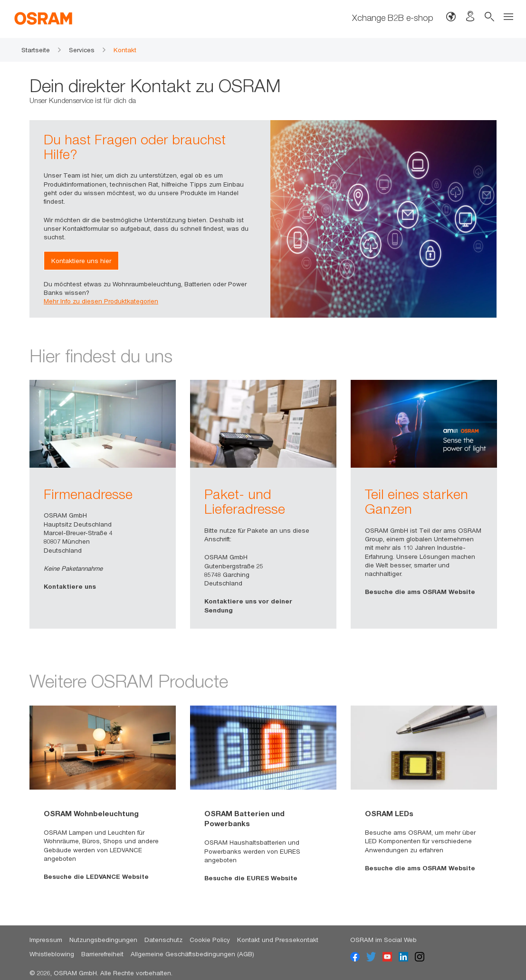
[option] (103, 504)
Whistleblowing (52, 954)
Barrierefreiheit (102, 954)
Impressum (46, 940)
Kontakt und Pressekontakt (278, 940)
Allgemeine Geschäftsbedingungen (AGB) (192, 954)
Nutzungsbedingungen (103, 940)
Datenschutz (163, 940)
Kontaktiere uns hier (81, 261)
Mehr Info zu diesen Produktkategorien (101, 301)
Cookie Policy (210, 940)
